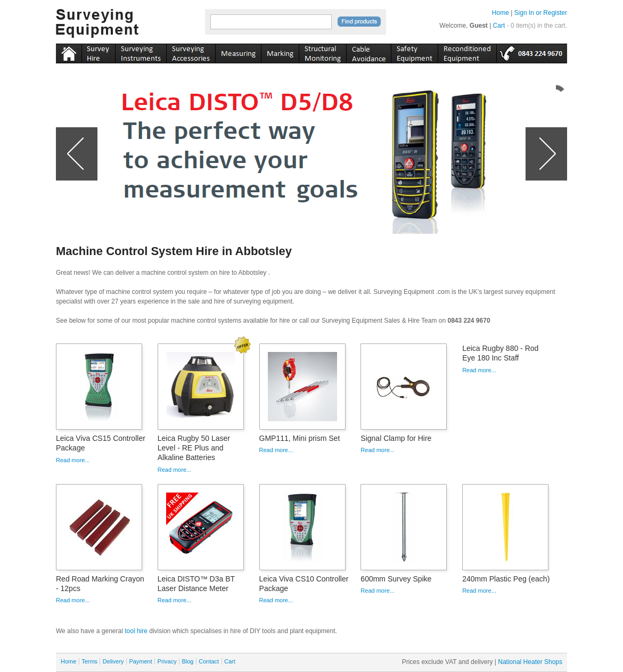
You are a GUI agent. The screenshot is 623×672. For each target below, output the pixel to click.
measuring (238, 52)
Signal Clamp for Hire (396, 438)
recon (467, 52)
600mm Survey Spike (396, 579)
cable (368, 52)
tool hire (136, 631)
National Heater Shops (530, 662)
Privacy (167, 661)
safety (414, 52)
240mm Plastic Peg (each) (506, 579)
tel (532, 52)
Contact (209, 661)
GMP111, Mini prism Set (300, 438)
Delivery (113, 661)
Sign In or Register (541, 13)
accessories (191, 52)
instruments (98, 52)
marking (280, 52)
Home (501, 13)
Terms (89, 661)
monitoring (322, 52)
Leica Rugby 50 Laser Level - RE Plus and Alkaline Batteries (194, 448)
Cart (499, 26)
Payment (140, 661)
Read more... (73, 460)
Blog (187, 661)
